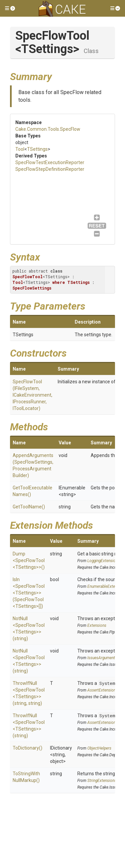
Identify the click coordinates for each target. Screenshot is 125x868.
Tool (20, 149)
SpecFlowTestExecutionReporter (50, 162)
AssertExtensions (102, 690)
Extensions (97, 625)
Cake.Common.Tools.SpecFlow (48, 129)
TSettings (37, 149)
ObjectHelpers (99, 748)
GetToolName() (29, 507)
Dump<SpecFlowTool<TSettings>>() (29, 560)
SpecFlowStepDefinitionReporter (50, 169)
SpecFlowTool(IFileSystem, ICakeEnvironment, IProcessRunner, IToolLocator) (32, 395)
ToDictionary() (27, 748)
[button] (10, 8)
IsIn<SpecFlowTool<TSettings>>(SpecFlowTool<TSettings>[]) (29, 593)
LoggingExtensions (103, 561)
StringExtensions (102, 781)
